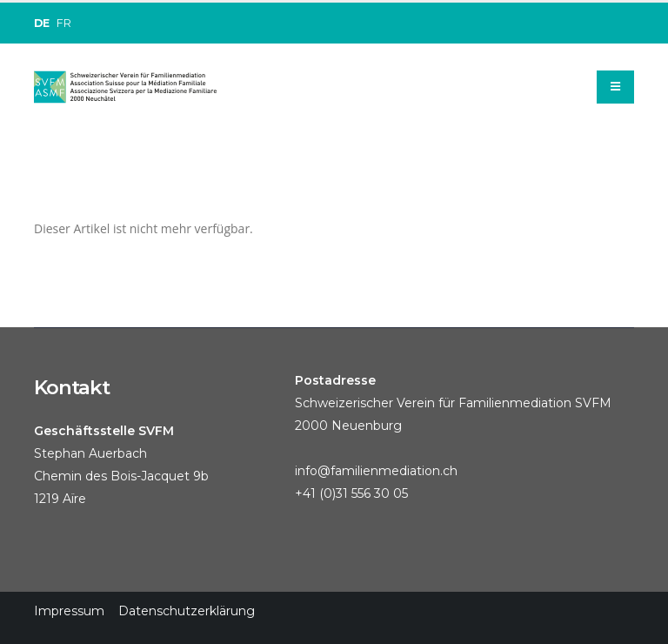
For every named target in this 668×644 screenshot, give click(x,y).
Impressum (69, 611)
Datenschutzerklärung (187, 611)
